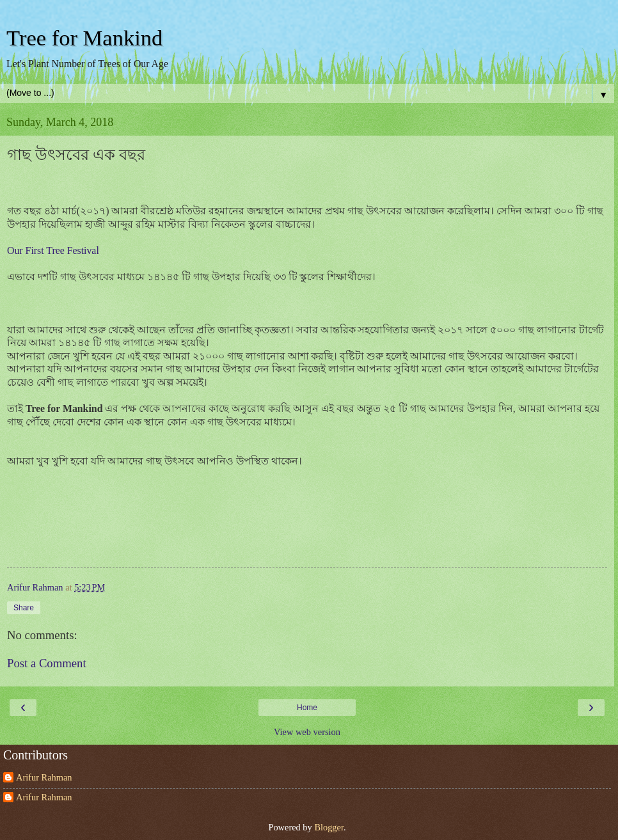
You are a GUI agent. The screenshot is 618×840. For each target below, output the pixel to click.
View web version (307, 732)
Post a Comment (47, 663)
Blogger (329, 827)
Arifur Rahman (44, 777)
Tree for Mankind (84, 38)
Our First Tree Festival (53, 250)
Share (24, 608)
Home (307, 708)
